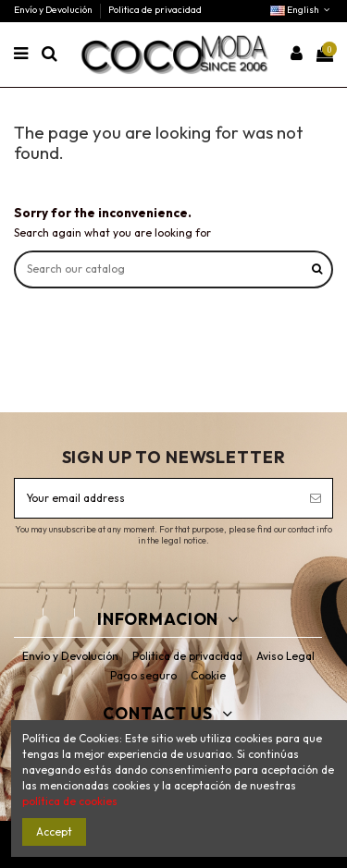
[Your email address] (157, 498)
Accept (54, 831)
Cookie (208, 675)
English (302, 10)
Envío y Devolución (54, 10)
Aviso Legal (285, 656)
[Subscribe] (316, 498)
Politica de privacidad (155, 10)
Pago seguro (143, 675)
